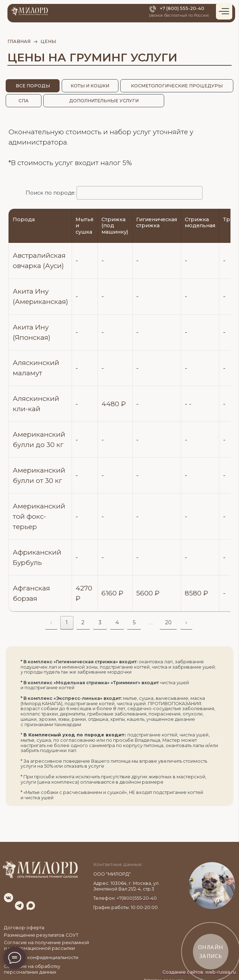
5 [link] (134, 622)
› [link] (186, 622)
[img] (9, 898)
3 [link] (100, 622)
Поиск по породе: (114, 193)
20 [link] (168, 622)
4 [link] (117, 622)
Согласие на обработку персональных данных (32, 969)
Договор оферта (24, 928)
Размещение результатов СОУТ (41, 935)
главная (19, 41)
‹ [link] (51, 622)
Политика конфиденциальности (41, 957)
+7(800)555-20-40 (137, 898)
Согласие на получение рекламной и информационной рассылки (46, 945)
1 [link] (67, 622)
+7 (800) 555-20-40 (182, 8)
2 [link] (83, 622)
